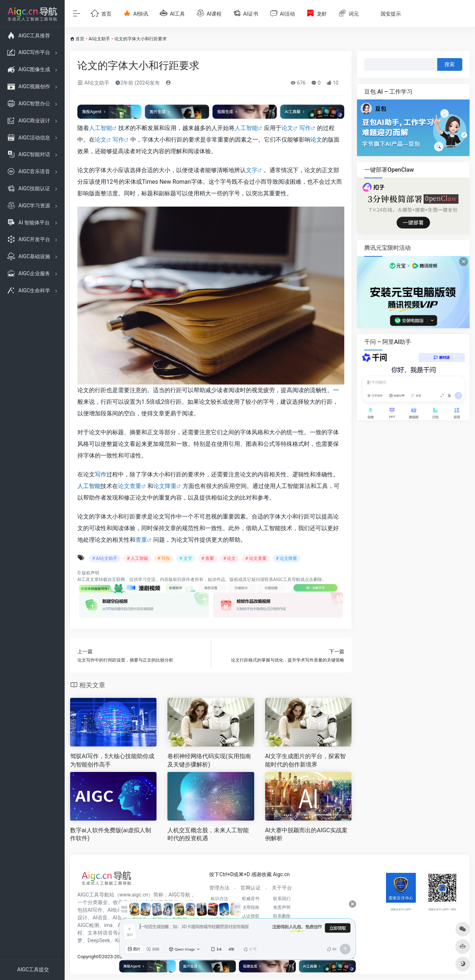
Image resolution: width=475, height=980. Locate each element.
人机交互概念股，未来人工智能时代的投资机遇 (208, 834)
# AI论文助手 (105, 558)
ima (108, 925)
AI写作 (95, 910)
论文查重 (130, 486)
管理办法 (219, 888)
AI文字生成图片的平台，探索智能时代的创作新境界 (306, 760)
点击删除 (313, 580)
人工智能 (101, 128)
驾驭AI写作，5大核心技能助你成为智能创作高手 (112, 760)
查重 (141, 540)
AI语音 (100, 918)
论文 (287, 128)
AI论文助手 (99, 39)
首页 (80, 39)
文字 (252, 170)
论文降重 (165, 486)
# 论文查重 (256, 558)
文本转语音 (100, 933)
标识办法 (219, 899)
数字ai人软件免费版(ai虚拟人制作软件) (111, 834)
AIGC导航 (179, 895)
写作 (305, 128)
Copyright (88, 957)
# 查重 (208, 558)
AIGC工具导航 (287, 580)
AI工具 (84, 580)
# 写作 (164, 558)
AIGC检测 (88, 925)
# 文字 (186, 558)
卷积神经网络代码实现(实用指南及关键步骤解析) (209, 760)
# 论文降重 (287, 558)
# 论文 (230, 558)
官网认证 (251, 888)
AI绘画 (115, 910)
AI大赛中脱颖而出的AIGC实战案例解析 (306, 834)
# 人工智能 (137, 558)
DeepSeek (99, 940)
